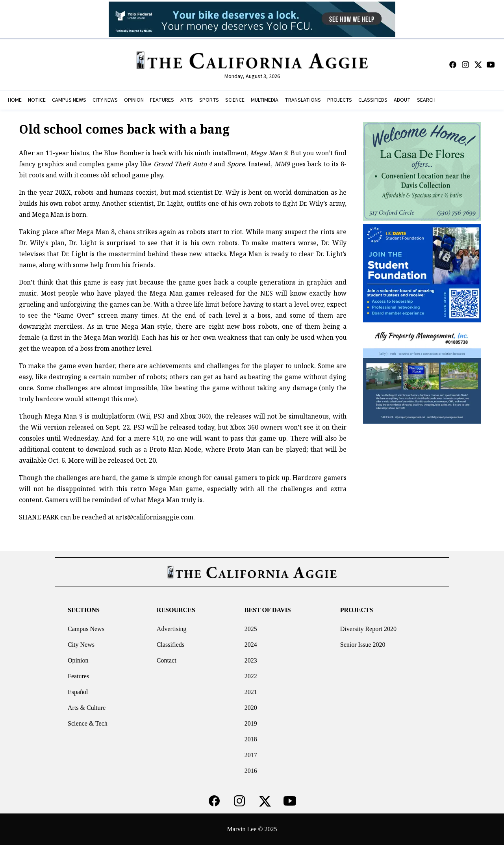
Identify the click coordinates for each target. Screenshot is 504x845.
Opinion (78, 660)
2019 (251, 723)
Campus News (86, 629)
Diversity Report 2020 (368, 629)
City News (81, 645)
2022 (251, 676)
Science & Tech (88, 723)
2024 (251, 645)
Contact (167, 660)
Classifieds (170, 645)
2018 (251, 739)
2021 (251, 692)
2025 (251, 629)
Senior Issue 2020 (363, 645)
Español (78, 692)
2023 (251, 660)
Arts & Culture (87, 708)
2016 (251, 771)
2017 (251, 755)
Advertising (172, 629)
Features (78, 676)
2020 (251, 708)
